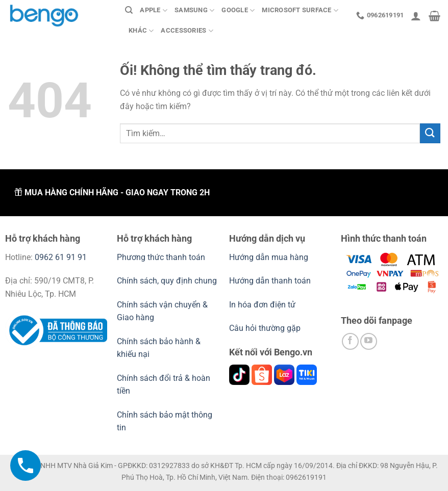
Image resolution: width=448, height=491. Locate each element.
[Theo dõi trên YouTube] (369, 341)
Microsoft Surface (300, 10)
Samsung (194, 10)
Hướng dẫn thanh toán (270, 281)
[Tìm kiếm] (129, 10)
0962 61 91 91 (61, 257)
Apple (154, 10)
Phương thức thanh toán (161, 257)
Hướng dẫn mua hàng (270, 257)
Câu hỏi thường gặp (265, 328)
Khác (141, 31)
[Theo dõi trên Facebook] (350, 341)
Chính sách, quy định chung (167, 281)
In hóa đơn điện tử (262, 305)
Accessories (187, 31)
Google (238, 10)
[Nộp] (430, 133)
